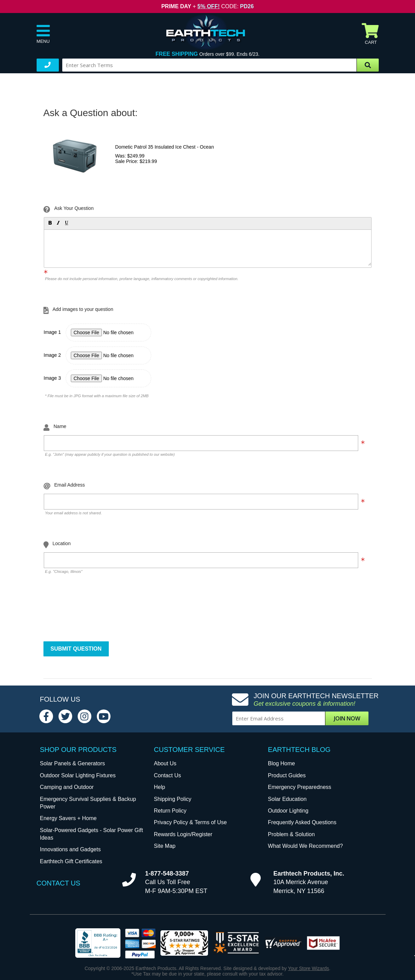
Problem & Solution (291, 834)
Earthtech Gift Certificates (71, 861)
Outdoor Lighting (288, 811)
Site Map (165, 846)
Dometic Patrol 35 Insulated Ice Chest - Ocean (165, 147)
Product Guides (287, 775)
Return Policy (170, 811)
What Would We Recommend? (305, 846)
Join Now (347, 718)
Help (160, 787)
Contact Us (167, 775)
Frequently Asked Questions (302, 822)
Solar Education (287, 799)
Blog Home (281, 763)
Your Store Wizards (309, 968)
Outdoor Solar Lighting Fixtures (78, 775)
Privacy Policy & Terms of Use (190, 822)
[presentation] (96, 613)
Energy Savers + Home (68, 818)
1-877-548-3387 (167, 874)
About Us (165, 763)
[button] (50, 223)
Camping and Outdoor (67, 787)
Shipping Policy (173, 799)
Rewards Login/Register (183, 834)
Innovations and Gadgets (70, 849)
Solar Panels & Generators (73, 763)
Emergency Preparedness (300, 787)
